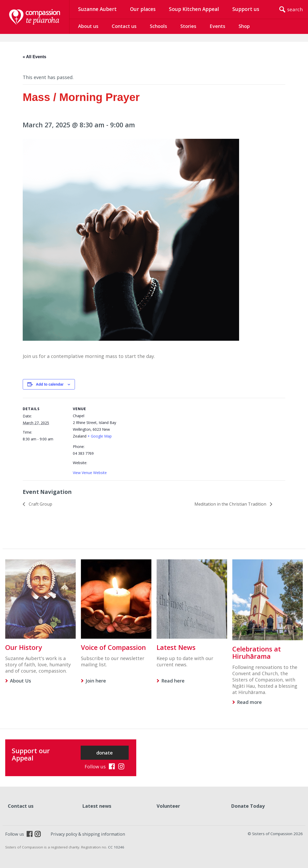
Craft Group (40, 504)
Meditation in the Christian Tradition (231, 504)
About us (88, 26)
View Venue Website (90, 473)
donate (105, 753)
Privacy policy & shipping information (88, 834)
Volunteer (168, 806)
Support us (246, 9)
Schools (158, 26)
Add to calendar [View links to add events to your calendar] (50, 384)
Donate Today (248, 806)
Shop (244, 26)
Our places (143, 9)
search (295, 9)
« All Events (34, 57)
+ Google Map (100, 436)
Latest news (97, 806)
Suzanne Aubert (97, 9)
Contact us (124, 26)
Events (217, 26)
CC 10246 (116, 847)
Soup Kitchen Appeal (194, 9)
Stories (188, 26)
